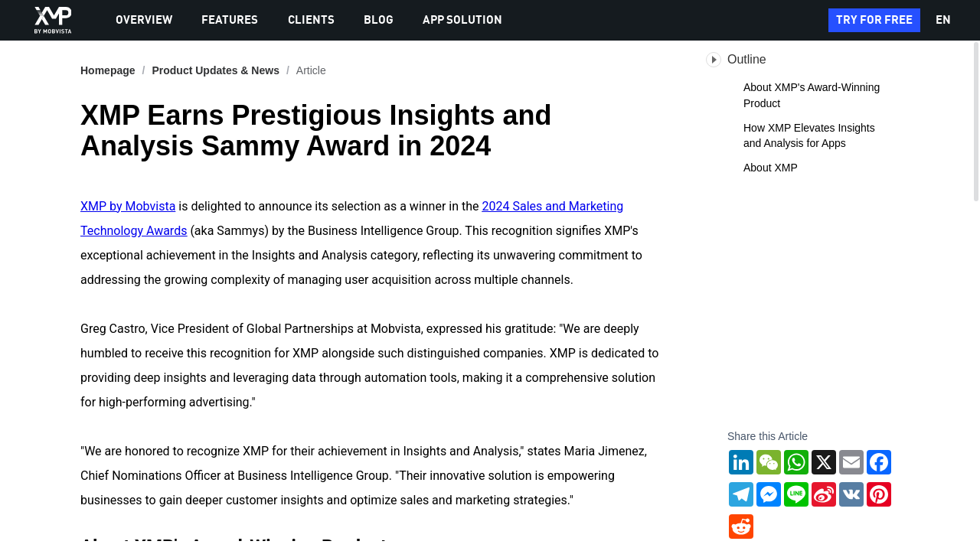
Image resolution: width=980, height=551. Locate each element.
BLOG (379, 21)
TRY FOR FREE (874, 21)
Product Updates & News (215, 70)
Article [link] (311, 70)
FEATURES (230, 21)
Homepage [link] (108, 70)
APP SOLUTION (462, 21)
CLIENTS (311, 21)
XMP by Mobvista (128, 206)
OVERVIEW (144, 21)
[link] (215, 70)
